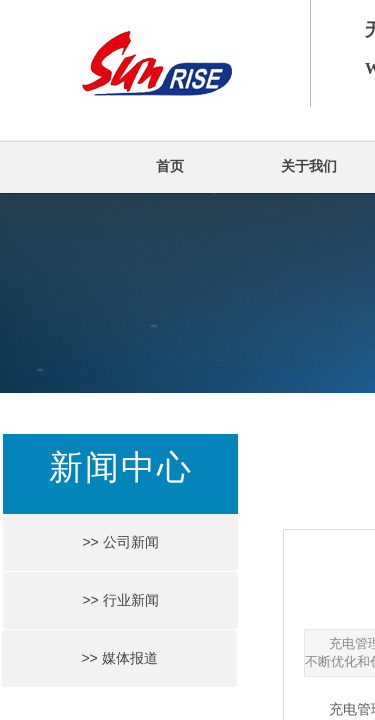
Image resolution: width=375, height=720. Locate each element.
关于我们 (309, 166)
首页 (170, 166)
